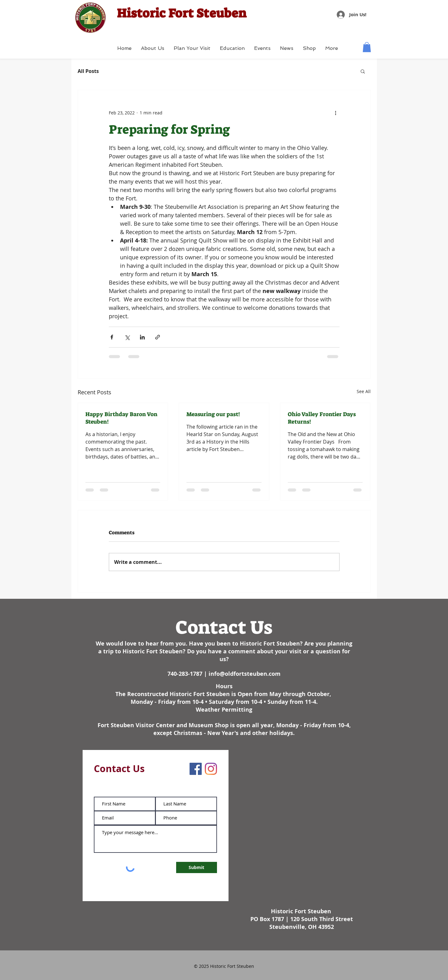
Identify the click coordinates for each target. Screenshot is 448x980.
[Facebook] (196, 769)
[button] (367, 47)
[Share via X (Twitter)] (127, 337)
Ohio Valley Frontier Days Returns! (322, 418)
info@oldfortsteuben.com (245, 674)
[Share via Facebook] (112, 337)
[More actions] (336, 113)
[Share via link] (158, 337)
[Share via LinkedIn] (142, 337)
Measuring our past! (213, 414)
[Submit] (197, 867)
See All (364, 391)
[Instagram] (211, 769)
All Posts (88, 71)
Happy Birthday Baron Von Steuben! (121, 418)
